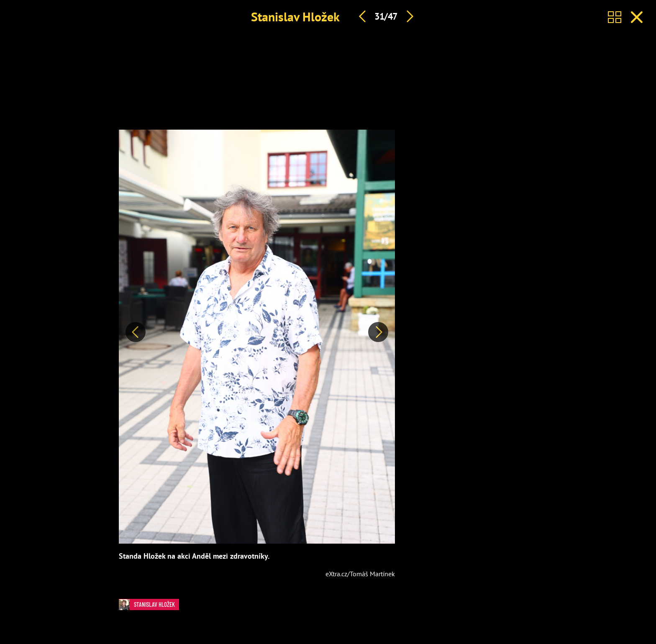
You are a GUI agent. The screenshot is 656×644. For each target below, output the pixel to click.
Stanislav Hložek (295, 17)
